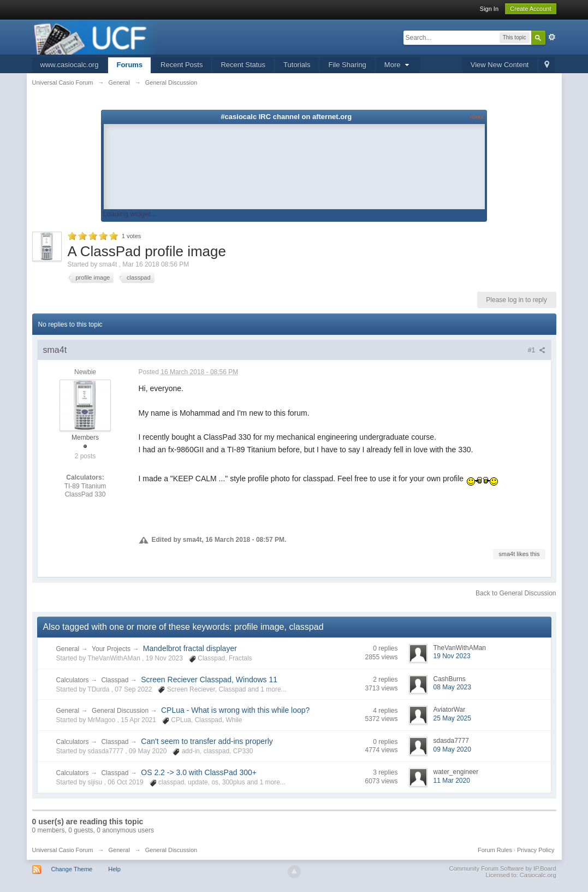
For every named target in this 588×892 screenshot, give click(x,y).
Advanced (552, 37)
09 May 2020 (452, 749)
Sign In (489, 9)
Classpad (115, 680)
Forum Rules (495, 850)
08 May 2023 (452, 687)
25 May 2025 (452, 718)
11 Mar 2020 (452, 781)
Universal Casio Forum (63, 850)
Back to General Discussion (516, 593)
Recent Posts (182, 65)
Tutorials (297, 65)
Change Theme (72, 869)
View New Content (500, 65)
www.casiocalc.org (70, 65)
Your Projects (111, 649)
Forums (129, 65)
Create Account (530, 9)
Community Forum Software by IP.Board (502, 869)
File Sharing (347, 65)
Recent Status (243, 65)
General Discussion (120, 711)
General (68, 649)
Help (114, 869)
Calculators (73, 680)
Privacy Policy (536, 850)
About (476, 117)
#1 (537, 350)
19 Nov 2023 (452, 656)
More (398, 65)
